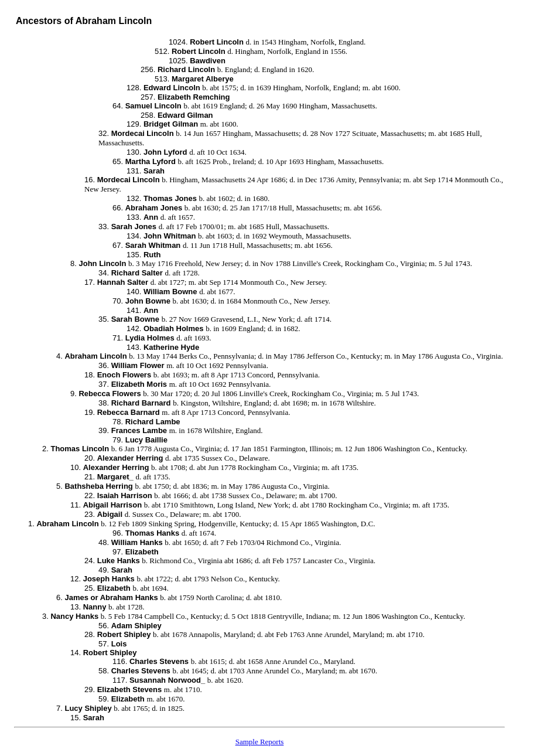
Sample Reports (260, 742)
